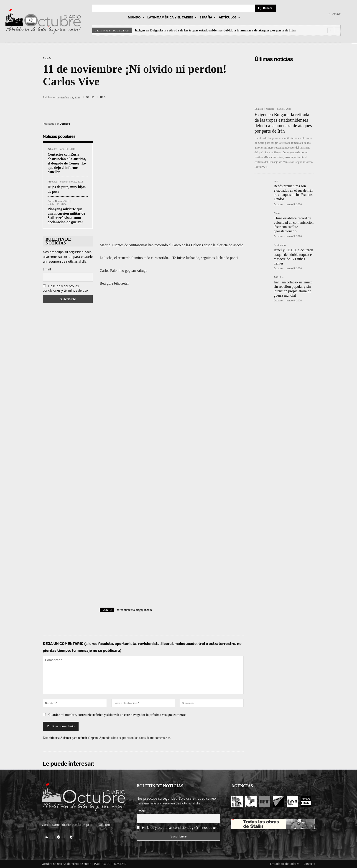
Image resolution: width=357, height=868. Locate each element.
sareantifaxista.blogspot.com (134, 610)
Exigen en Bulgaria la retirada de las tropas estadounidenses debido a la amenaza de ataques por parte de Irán (215, 30)
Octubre (65, 124)
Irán (276, 181)
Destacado (280, 245)
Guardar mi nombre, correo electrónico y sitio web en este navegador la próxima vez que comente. (118, 715)
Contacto (309, 864)
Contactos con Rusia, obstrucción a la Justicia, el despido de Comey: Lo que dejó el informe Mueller (67, 163)
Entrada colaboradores (285, 864)
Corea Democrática (58, 201)
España (47, 58)
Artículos (52, 149)
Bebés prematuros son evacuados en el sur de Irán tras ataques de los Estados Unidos (293, 193)
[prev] (330, 30)
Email (47, 269)
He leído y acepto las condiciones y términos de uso (65, 288)
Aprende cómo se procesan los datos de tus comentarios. (135, 738)
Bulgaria (259, 109)
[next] (338, 30)
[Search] (265, 8)
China (277, 213)
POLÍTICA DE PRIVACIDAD (110, 864)
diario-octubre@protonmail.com (86, 825)
